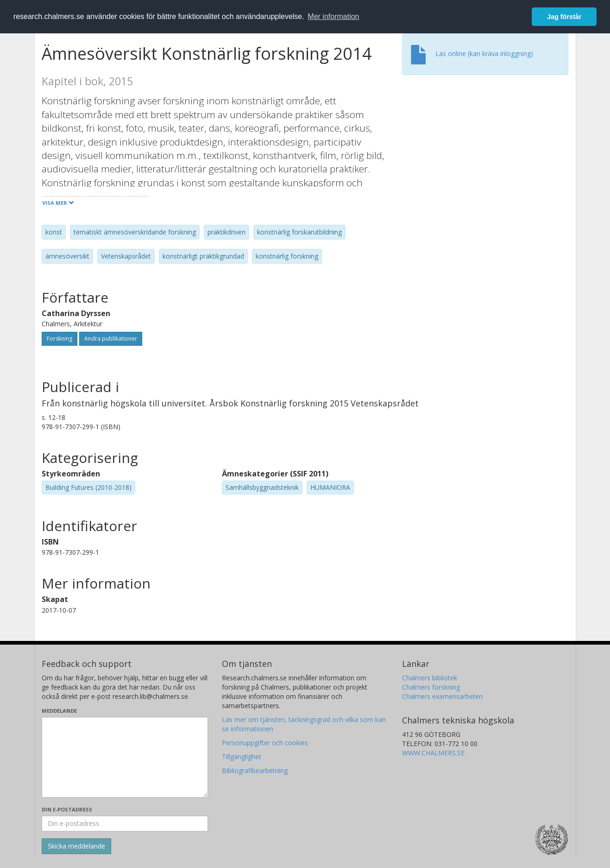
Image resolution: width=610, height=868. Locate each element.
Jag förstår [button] (564, 17)
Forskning (60, 339)
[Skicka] (76, 846)
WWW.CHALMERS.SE (433, 753)
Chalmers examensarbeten (442, 696)
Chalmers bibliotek (430, 678)
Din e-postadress (67, 809)
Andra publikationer (111, 339)
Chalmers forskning (431, 687)
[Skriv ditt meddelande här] (125, 757)
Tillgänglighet (242, 757)
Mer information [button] (333, 16)
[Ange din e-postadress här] (125, 824)
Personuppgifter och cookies (265, 743)
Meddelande (59, 711)
